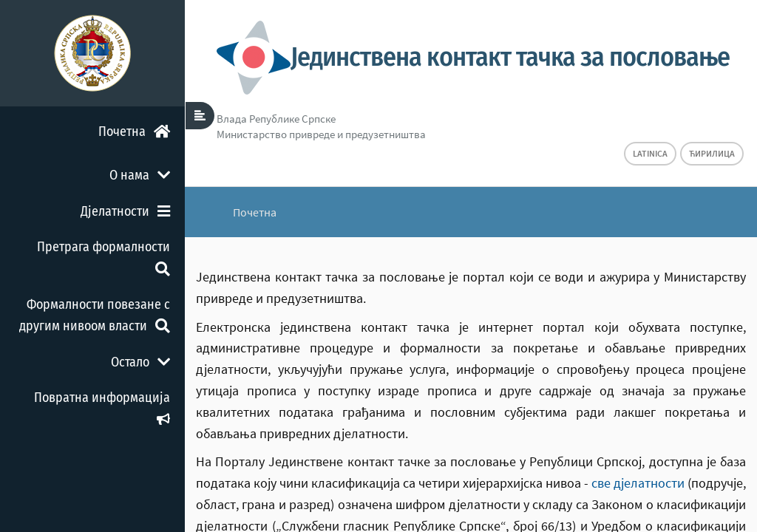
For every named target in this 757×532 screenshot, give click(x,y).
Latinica (650, 153)
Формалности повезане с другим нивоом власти (95, 315)
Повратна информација (102, 407)
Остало (140, 362)
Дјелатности (125, 211)
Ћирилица (712, 153)
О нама (140, 175)
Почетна (134, 132)
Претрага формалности (103, 256)
